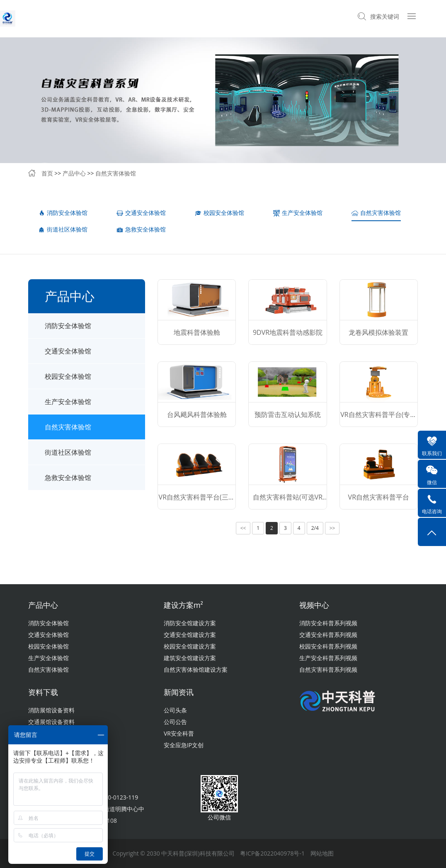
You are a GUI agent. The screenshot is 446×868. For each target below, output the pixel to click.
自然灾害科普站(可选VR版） (288, 501)
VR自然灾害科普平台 (379, 497)
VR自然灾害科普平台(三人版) (197, 501)
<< (243, 528)
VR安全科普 (179, 733)
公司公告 (175, 722)
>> (332, 528)
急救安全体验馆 (141, 229)
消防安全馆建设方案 (190, 623)
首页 (47, 173)
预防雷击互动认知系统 (288, 414)
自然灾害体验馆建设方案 (196, 669)
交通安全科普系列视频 (328, 635)
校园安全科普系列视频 (328, 646)
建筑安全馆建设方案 (190, 658)
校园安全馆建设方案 (190, 646)
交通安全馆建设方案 (190, 635)
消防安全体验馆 (63, 213)
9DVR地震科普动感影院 (288, 332)
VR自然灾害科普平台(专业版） (378, 418)
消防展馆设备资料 (51, 710)
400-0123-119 (120, 797)
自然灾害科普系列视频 (328, 669)
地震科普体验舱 (197, 332)
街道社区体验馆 (63, 229)
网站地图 (322, 853)
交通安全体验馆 (141, 213)
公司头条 (175, 710)
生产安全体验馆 (298, 213)
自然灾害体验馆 (116, 173)
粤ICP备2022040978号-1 (272, 853)
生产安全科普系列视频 (328, 658)
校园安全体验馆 (219, 213)
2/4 (315, 528)
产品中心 (74, 173)
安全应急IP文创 (184, 745)
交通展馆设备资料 (51, 722)
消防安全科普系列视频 (328, 623)
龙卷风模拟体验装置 (378, 332)
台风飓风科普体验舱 (197, 414)
